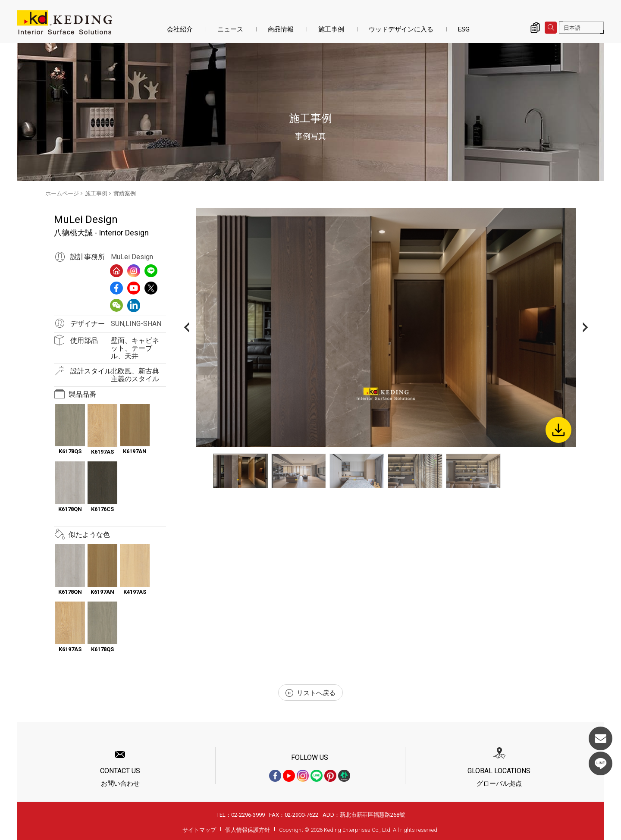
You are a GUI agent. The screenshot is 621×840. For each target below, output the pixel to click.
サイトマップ (199, 830)
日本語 (572, 28)
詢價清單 (535, 28)
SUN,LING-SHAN (136, 324)
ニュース (230, 29)
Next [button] (585, 328)
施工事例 (331, 29)
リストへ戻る (310, 693)
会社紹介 (180, 29)
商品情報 (281, 29)
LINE (601, 763)
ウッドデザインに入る (401, 29)
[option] (386, 328)
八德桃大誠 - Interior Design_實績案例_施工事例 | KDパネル (65, 22)
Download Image (558, 430)
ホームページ (62, 193)
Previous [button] (187, 328)
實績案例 (125, 193)
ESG (464, 29)
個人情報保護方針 (248, 830)
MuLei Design (132, 257)
